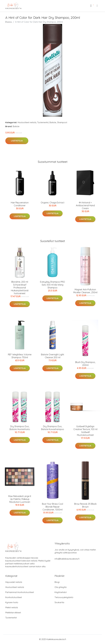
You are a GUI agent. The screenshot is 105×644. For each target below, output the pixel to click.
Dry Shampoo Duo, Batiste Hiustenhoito (20, 428)
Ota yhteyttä (60, 587)
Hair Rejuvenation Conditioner (20, 204)
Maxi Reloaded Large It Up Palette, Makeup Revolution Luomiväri (20, 499)
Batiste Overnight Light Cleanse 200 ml (53, 356)
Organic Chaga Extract (53, 203)
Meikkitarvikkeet (13, 613)
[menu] (97, 6)
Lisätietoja (17, 141)
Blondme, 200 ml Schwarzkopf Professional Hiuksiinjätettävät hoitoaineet (20, 288)
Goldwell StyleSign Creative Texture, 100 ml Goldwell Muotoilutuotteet (85, 431)
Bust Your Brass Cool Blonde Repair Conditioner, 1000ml (52, 507)
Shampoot (62, 122)
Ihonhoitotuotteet (14, 597)
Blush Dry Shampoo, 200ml (85, 364)
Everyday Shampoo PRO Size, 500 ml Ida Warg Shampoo (52, 285)
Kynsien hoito (12, 602)
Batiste (53, 122)
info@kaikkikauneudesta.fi (67, 559)
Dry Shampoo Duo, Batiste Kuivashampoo (53, 428)
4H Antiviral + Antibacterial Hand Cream (85, 205)
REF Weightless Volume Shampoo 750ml (20, 356)
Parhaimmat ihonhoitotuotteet (20, 592)
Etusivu (9, 22)
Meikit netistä (12, 607)
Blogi (57, 582)
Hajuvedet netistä (14, 582)
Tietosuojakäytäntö (64, 597)
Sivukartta (59, 602)
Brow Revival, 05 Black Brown (85, 505)
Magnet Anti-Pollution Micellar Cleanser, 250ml (85, 291)
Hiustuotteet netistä (27, 122)
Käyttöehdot (61, 592)
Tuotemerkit (43, 122)
